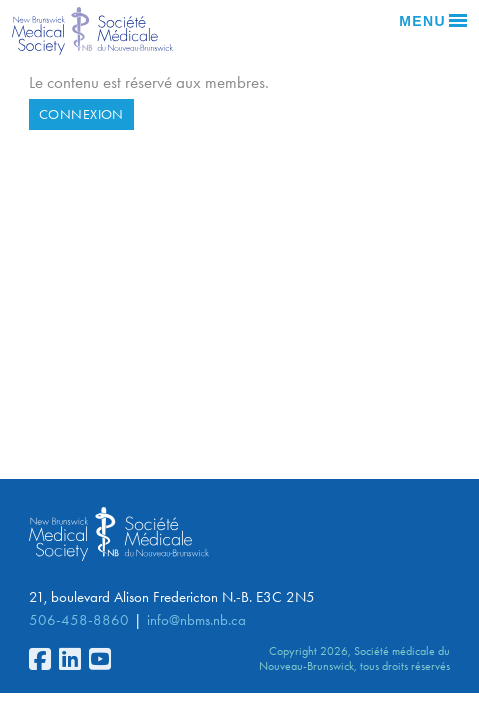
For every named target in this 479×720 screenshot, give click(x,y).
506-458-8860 (79, 620)
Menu (433, 21)
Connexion (81, 114)
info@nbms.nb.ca (196, 620)
